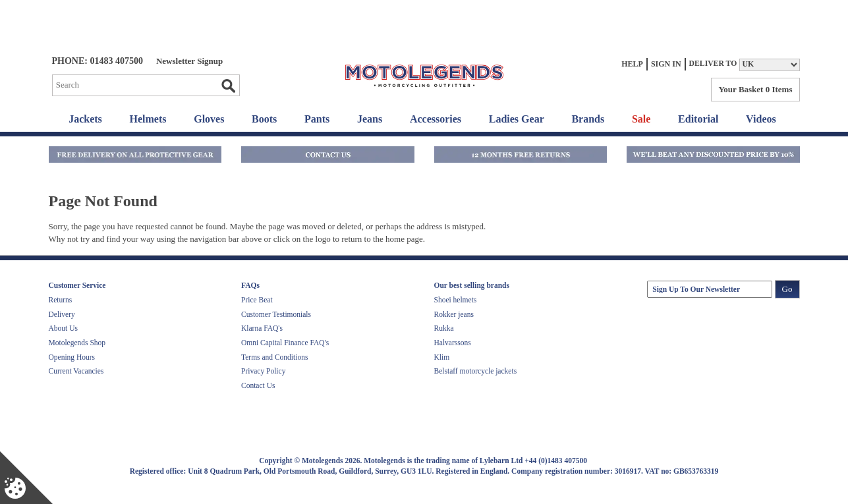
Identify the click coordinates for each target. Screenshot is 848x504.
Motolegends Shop (77, 343)
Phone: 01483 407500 (98, 61)
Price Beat (257, 300)
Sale (641, 119)
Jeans (370, 119)
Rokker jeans (454, 314)
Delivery (62, 314)
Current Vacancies (76, 371)
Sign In (666, 64)
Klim (442, 357)
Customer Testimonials (276, 314)
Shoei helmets (456, 300)
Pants (317, 119)
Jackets (85, 119)
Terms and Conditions (274, 357)
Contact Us (258, 385)
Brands (588, 119)
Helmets (148, 119)
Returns (61, 300)
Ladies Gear (517, 119)
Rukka (444, 328)
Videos (761, 119)
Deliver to (713, 64)
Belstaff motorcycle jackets (476, 371)
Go (228, 86)
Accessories (436, 119)
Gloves (209, 119)
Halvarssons (453, 343)
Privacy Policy (263, 371)
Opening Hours (72, 357)
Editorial (698, 119)
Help (632, 64)
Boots (264, 119)
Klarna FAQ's (262, 328)
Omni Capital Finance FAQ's (285, 343)
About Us (63, 328)
